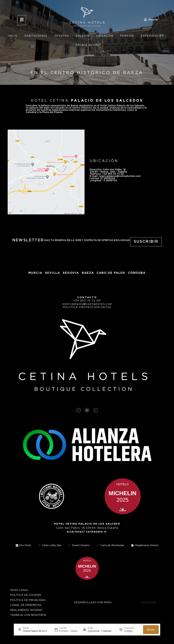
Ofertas (62, 36)
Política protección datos (87, 307)
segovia (71, 273)
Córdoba (137, 273)
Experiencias (152, 36)
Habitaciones (36, 36)
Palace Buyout (88, 45)
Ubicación (105, 36)
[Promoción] (132, 631)
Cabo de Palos (111, 273)
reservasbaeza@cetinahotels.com (87, 304)
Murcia (35, 273)
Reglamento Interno (26, 610)
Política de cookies (26, 595)
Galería (83, 36)
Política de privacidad (28, 600)
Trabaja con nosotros (28, 615)
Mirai (108, 603)
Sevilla (53, 273)
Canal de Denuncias (26, 605)
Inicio (13, 36)
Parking (127, 36)
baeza (88, 273)
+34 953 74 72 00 (87, 301)
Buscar (151, 630)
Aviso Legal (19, 590)
